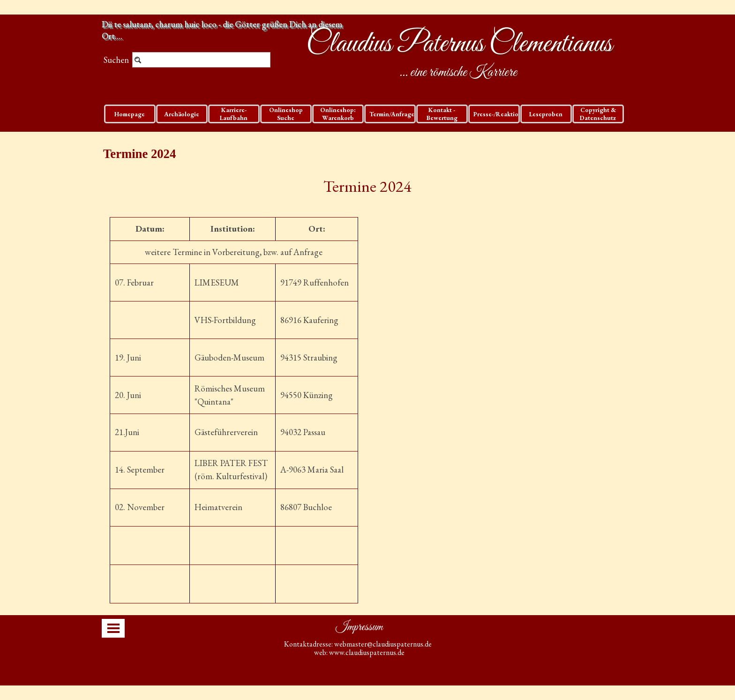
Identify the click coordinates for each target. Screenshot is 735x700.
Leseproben (546, 114)
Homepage (130, 114)
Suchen (116, 60)
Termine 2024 (367, 186)
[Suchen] (201, 60)
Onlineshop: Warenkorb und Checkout (338, 118)
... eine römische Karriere (458, 73)
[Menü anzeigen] (113, 628)
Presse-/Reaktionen (501, 114)
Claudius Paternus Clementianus (459, 45)
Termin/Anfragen (394, 114)
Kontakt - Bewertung (442, 114)
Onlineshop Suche (286, 114)
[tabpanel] (367, 186)
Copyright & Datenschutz (598, 114)
